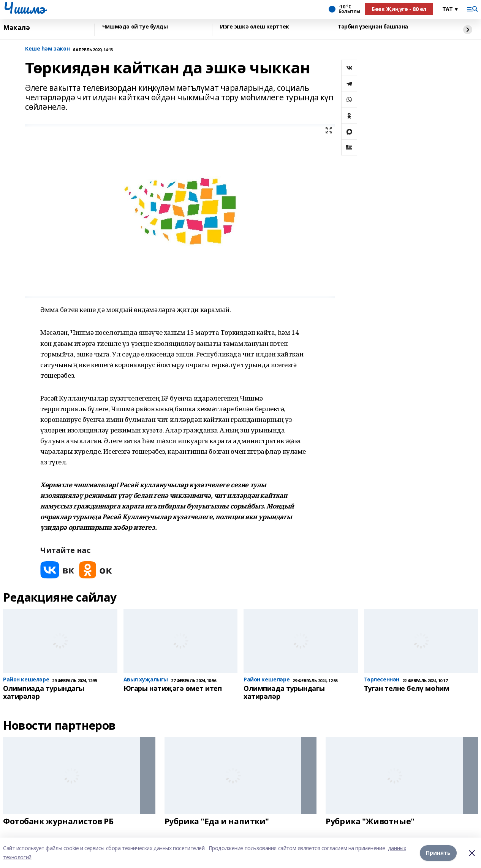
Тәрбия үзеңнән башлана (373, 27)
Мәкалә (16, 28)
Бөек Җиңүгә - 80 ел (399, 9)
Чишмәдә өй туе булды (135, 27)
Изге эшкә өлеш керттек (255, 27)
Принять (438, 853)
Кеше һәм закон (47, 49)
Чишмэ (24, 8)
